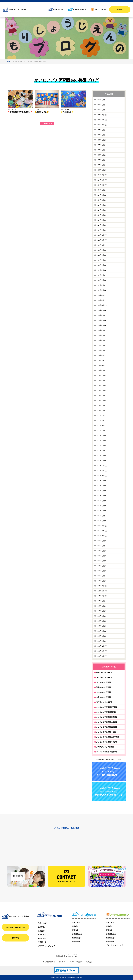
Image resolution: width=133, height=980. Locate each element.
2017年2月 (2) (101, 636)
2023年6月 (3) (101, 265)
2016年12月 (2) (102, 646)
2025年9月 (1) (101, 130)
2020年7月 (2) (101, 441)
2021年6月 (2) (101, 385)
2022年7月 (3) (101, 320)
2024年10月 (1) (102, 185)
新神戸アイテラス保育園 (105, 747)
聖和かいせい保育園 (103, 687)
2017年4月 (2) (101, 626)
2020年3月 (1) (101, 451)
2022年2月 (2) (101, 345)
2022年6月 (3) (101, 325)
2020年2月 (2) (101, 456)
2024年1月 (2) (101, 230)
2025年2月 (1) (101, 165)
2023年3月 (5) (101, 280)
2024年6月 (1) (101, 205)
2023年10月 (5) (102, 245)
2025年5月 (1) (101, 150)
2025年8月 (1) (101, 135)
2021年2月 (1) (101, 405)
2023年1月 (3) (101, 290)
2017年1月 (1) (101, 641)
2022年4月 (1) (101, 335)
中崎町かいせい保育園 (104, 672)
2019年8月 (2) (101, 486)
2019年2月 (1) (101, 516)
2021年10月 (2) (102, 365)
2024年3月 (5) (101, 220)
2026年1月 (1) (101, 110)
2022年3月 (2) (101, 340)
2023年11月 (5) (102, 240)
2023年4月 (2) (101, 275)
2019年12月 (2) (102, 466)
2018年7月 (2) (101, 551)
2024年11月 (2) (102, 180)
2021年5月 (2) (101, 390)
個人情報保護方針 (49, 962)
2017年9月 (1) (101, 601)
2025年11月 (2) (102, 120)
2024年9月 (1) (101, 190)
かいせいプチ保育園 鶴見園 (106, 712)
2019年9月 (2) (101, 481)
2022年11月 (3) (102, 300)
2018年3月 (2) (101, 571)
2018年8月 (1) (101, 546)
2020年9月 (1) (101, 430)
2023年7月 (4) (101, 260)
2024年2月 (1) (101, 225)
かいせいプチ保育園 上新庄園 (107, 722)
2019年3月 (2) (101, 511)
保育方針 (41, 931)
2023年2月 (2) (101, 285)
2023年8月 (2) (101, 255)
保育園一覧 (42, 942)
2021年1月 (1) (101, 411)
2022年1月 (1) (101, 350)
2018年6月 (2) (101, 556)
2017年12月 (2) (102, 586)
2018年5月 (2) (101, 561)
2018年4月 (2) (101, 566)
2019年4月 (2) (101, 506)
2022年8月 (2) (101, 315)
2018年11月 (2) (102, 531)
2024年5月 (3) (101, 210)
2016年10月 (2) (102, 656)
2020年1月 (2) (101, 461)
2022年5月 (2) (101, 330)
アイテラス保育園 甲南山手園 (107, 752)
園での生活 (42, 938)
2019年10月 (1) (102, 476)
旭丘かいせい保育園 (103, 682)
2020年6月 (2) (101, 446)
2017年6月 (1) (101, 616)
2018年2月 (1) (101, 576)
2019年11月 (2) (102, 471)
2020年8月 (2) (101, 436)
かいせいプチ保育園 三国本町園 (108, 737)
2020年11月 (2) (102, 420)
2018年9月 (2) (101, 541)
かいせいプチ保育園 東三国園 (107, 707)
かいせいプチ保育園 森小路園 (107, 727)
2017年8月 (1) (101, 606)
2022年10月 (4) (102, 305)
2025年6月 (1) (101, 145)
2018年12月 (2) (102, 526)
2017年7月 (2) (101, 611)
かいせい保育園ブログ (20, 61)
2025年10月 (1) (102, 125)
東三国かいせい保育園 (104, 702)
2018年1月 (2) (101, 581)
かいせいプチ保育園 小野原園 (107, 742)
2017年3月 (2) (101, 631)
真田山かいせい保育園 (104, 677)
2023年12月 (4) (102, 235)
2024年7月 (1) (101, 200)
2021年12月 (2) (102, 355)
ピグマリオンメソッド (46, 946)
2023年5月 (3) (101, 270)
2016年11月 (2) (102, 651)
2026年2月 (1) (101, 105)
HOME (9, 61)
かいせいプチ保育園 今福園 (106, 732)
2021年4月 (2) (101, 395)
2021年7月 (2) (101, 380)
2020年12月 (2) (102, 415)
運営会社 (89, 962)
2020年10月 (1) (102, 426)
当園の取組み (43, 935)
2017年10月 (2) (102, 596)
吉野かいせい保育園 (103, 697)
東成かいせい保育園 (103, 692)
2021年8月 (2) (101, 375)
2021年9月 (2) (101, 370)
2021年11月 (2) (102, 360)
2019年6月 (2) (101, 496)
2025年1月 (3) (101, 170)
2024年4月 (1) (101, 215)
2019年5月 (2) (101, 501)
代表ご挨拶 (42, 923)
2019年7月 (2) (101, 491)
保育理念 (41, 927)
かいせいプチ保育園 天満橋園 (107, 717)
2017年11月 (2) (102, 591)
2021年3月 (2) (101, 400)
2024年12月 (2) (102, 175)
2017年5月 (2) (101, 621)
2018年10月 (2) (102, 536)
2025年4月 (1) (101, 155)
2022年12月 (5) (102, 295)
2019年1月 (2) (101, 521)
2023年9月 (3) (101, 250)
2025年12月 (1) (102, 115)
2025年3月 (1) (101, 160)
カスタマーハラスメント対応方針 (71, 962)
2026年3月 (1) (101, 100)
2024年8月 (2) (101, 195)
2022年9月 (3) (101, 310)
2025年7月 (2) (101, 140)
